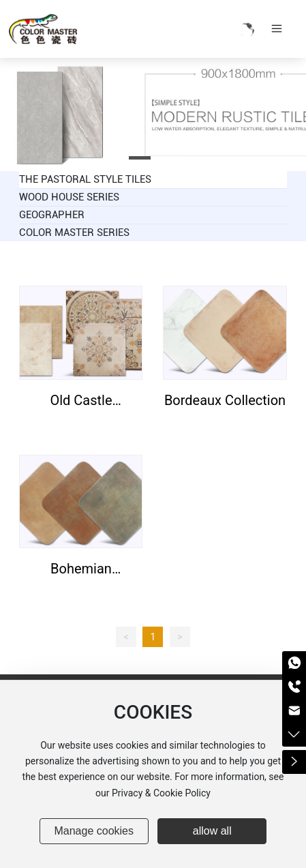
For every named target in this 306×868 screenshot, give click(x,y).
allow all (212, 831)
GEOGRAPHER (52, 215)
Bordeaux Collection (225, 400)
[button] (140, 158)
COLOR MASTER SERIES (74, 233)
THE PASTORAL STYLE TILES (85, 179)
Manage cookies (94, 831)
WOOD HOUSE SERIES (69, 197)
